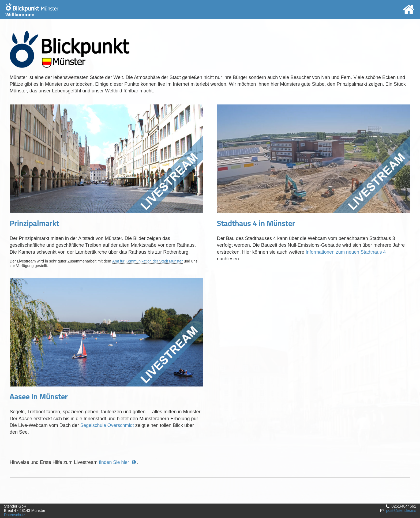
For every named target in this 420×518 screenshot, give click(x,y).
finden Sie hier (118, 462)
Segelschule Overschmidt (108, 425)
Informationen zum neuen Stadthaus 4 (346, 252)
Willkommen (32, 11)
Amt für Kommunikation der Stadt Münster (148, 261)
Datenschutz (14, 515)
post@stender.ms (401, 511)
